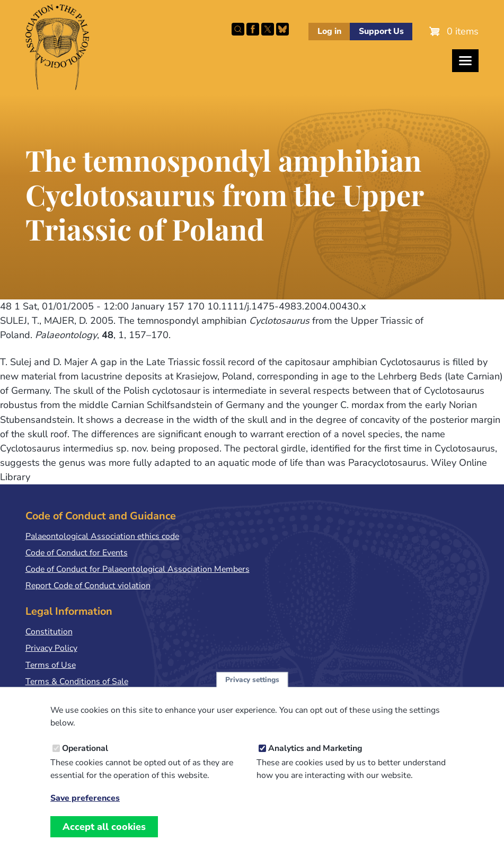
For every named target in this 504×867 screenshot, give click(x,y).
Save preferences (85, 807)
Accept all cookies (104, 836)
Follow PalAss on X (268, 29)
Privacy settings (252, 689)
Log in (329, 31)
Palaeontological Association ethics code (102, 536)
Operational (85, 757)
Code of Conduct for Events (77, 553)
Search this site (238, 29)
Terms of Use (51, 665)
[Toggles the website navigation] (465, 61)
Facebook (253, 29)
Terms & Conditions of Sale (77, 682)
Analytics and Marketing (315, 757)
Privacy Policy (51, 648)
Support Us (381, 31)
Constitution (49, 632)
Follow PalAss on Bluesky (282, 29)
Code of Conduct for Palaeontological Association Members (138, 569)
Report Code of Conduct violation (88, 586)
